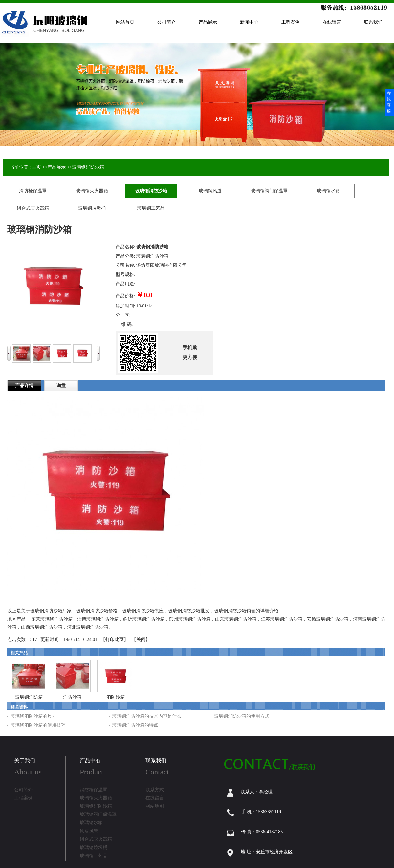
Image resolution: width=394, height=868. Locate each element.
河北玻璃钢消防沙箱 (88, 627)
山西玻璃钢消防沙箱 (42, 627)
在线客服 (389, 102)
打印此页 (115, 639)
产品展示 (56, 167)
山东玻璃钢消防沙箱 (236, 619)
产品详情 (24, 385)
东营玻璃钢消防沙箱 (52, 619)
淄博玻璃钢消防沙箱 (98, 619)
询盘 (61, 385)
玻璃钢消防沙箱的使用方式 (242, 716)
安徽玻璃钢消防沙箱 (328, 619)
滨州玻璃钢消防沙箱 (190, 619)
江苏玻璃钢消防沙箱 (282, 619)
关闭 (141, 639)
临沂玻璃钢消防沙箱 (144, 619)
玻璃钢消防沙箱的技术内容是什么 (147, 716)
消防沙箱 (72, 697)
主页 (36, 167)
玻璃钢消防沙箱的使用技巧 (38, 725)
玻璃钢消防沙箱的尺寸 (33, 716)
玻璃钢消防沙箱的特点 (135, 725)
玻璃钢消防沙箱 (88, 167)
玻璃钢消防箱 (29, 697)
